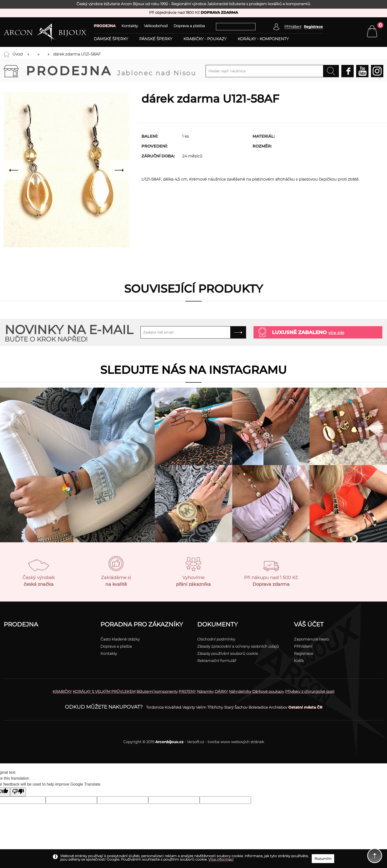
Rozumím (323, 859)
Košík (299, 661)
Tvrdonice (155, 707)
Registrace (313, 27)
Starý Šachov (236, 707)
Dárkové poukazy (268, 691)
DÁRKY (221, 691)
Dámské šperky (111, 39)
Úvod (18, 54)
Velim (201, 707)
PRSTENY (187, 691)
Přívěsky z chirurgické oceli (310, 691)
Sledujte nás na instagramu (193, 370)
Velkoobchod (156, 26)
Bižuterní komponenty (157, 691)
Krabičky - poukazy (205, 39)
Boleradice (258, 707)
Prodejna (111, 71)
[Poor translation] (18, 792)
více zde (336, 333)
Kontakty (130, 26)
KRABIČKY (62, 691)
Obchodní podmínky (216, 639)
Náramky (205, 691)
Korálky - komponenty (263, 39)
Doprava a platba (189, 26)
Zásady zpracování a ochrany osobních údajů (238, 646)
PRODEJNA (105, 26)
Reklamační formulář (217, 661)
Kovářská (173, 707)
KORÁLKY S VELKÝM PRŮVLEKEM (104, 691)
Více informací (221, 859)
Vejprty (189, 707)
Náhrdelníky (240, 691)
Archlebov (278, 707)
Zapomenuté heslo (311, 639)
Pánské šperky (156, 39)
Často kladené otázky (120, 639)
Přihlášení (303, 646)
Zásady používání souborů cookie (228, 653)
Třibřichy (215, 707)
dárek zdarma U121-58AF (77, 54)
